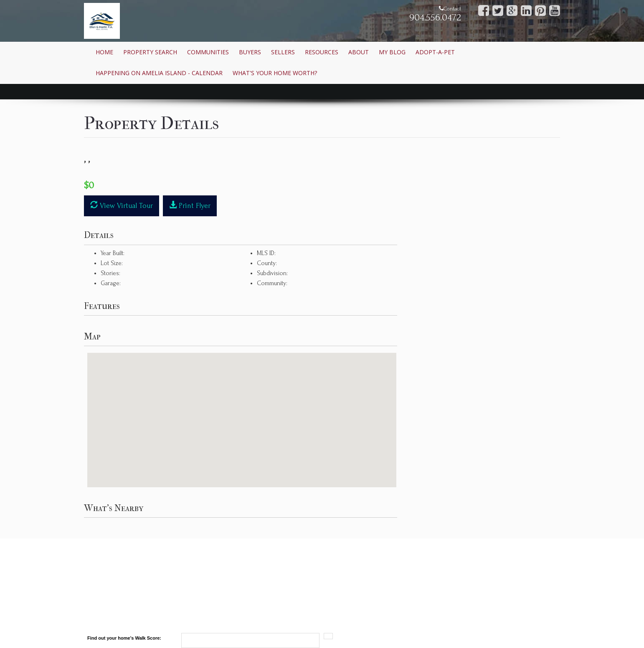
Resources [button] (322, 52)
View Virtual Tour (122, 205)
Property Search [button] (150, 52)
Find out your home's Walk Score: (124, 638)
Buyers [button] (250, 52)
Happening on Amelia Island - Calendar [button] (159, 73)
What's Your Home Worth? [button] (275, 73)
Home (104, 52)
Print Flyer (190, 205)
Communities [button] (208, 52)
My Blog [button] (392, 52)
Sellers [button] (283, 52)
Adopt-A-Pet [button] (435, 52)
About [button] (359, 52)
